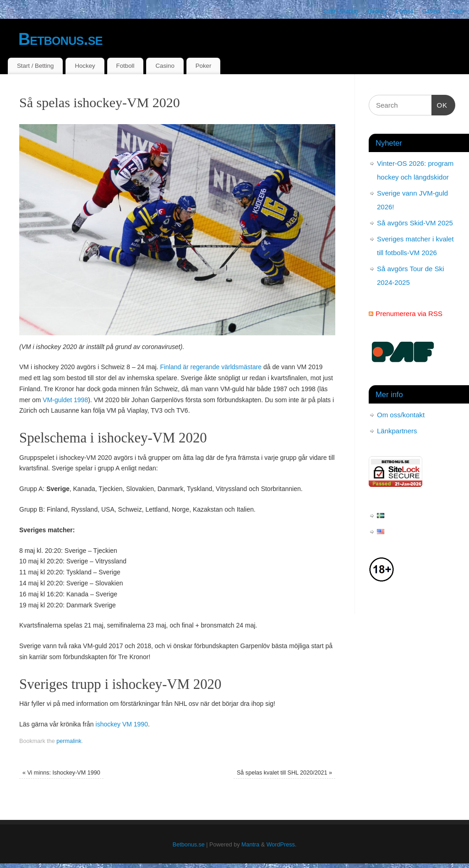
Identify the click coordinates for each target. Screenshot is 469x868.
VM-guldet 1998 (65, 400)
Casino (431, 11)
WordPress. (282, 845)
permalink (69, 741)
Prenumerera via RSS (409, 314)
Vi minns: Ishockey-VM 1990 (61, 773)
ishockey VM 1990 (122, 724)
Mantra (250, 845)
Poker (457, 11)
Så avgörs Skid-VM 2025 (415, 223)
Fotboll (404, 11)
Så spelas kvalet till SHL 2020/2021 (284, 773)
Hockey (377, 11)
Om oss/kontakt (401, 415)
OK (440, 104)
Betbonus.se (60, 39)
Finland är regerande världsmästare (211, 367)
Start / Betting (341, 11)
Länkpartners (397, 431)
